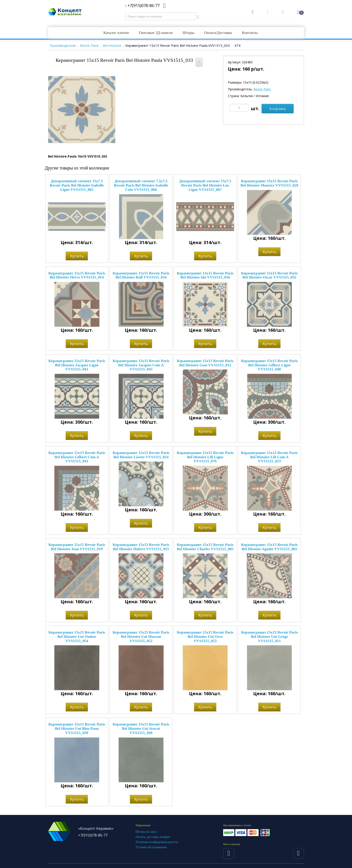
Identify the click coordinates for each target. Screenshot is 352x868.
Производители (63, 45)
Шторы (188, 33)
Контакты (250, 33)
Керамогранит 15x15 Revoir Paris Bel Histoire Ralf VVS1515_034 (141, 275)
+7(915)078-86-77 (142, 5)
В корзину (278, 109)
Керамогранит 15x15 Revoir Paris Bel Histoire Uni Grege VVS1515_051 (269, 637)
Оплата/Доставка (218, 33)
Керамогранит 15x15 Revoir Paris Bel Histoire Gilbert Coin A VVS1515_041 (77, 457)
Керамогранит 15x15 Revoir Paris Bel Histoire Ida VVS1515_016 (205, 275)
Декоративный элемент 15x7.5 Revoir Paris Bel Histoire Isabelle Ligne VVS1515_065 (77, 185)
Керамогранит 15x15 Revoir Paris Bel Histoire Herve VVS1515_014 (77, 275)
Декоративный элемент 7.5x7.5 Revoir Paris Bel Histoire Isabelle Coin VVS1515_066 (141, 185)
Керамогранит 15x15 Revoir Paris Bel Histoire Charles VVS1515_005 (205, 547)
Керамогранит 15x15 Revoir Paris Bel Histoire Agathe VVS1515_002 (269, 547)
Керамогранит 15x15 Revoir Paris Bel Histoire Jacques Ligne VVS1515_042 (77, 365)
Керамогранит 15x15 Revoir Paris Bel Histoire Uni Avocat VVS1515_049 (141, 728)
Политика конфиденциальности (157, 842)
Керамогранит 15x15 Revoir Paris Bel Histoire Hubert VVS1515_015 (141, 547)
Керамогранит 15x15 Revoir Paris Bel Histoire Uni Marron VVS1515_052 (141, 637)
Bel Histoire (112, 45)
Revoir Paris (89, 45)
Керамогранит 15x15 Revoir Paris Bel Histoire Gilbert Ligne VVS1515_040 (269, 365)
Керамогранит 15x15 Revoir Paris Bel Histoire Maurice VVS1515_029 (269, 183)
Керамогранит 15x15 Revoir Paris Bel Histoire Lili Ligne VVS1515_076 (205, 457)
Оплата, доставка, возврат (153, 837)
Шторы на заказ (146, 832)
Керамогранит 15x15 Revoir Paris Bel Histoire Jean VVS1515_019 (77, 547)
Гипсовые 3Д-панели (156, 33)
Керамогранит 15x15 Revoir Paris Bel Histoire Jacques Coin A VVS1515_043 (141, 365)
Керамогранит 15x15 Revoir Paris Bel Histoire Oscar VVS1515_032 (269, 275)
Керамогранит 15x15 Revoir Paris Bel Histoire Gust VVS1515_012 (205, 363)
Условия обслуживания (151, 847)
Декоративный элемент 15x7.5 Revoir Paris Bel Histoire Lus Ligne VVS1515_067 (205, 185)
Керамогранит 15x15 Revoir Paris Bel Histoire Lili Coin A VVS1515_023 (269, 457)
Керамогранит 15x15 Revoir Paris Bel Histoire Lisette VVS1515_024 (141, 455)
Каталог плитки (116, 33)
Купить (77, 256)
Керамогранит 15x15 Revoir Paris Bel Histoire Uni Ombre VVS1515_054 (77, 637)
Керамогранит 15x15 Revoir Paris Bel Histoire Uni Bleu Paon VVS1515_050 (77, 728)
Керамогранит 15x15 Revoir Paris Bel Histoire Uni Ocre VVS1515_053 (205, 637)
